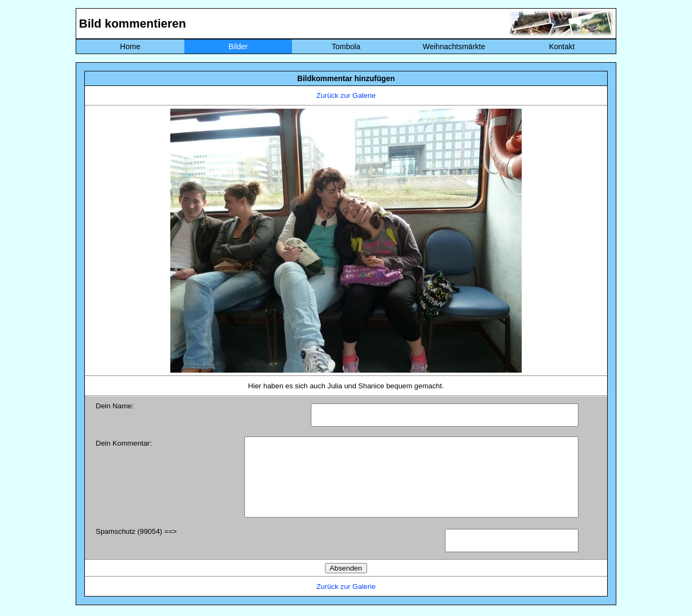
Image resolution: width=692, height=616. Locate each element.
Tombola (346, 47)
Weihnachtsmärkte (454, 47)
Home (130, 47)
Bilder (238, 47)
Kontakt (561, 47)
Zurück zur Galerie (346, 95)
